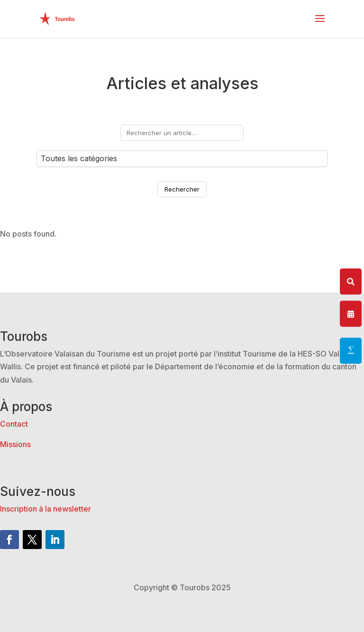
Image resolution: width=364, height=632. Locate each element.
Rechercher (182, 189)
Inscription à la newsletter (45, 509)
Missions (15, 444)
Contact (14, 424)
